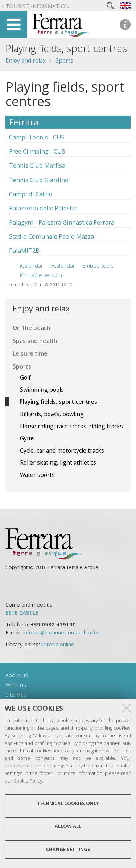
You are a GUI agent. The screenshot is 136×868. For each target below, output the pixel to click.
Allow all (68, 826)
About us (17, 675)
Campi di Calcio (31, 194)
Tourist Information (37, 6)
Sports (64, 60)
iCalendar (32, 265)
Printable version (41, 275)
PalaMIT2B (24, 250)
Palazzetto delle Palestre (43, 208)
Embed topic (98, 265)
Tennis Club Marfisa (37, 165)
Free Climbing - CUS (37, 151)
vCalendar (63, 265)
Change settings (68, 849)
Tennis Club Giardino (39, 180)
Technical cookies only (68, 803)
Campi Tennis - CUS (37, 137)
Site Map (16, 695)
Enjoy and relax (26, 60)
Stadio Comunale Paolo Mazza (51, 236)
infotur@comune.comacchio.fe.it (62, 632)
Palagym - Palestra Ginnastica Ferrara (62, 222)
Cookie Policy (28, 781)
